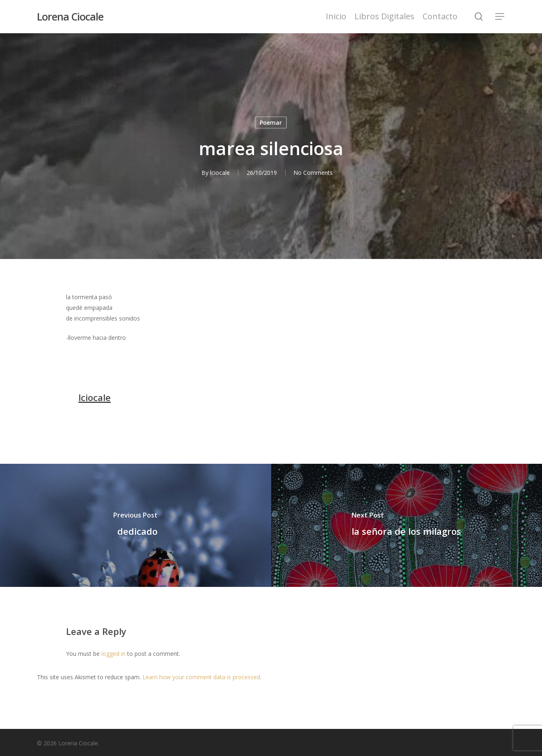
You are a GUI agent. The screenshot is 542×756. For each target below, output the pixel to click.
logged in (113, 654)
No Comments (313, 173)
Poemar (271, 123)
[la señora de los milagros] (407, 525)
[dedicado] (136, 525)
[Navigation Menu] (500, 17)
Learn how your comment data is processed (201, 677)
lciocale (220, 173)
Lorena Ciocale (70, 17)
